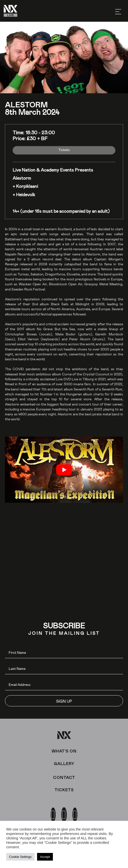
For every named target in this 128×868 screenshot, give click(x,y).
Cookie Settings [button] (20, 857)
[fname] (64, 653)
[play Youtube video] (64, 470)
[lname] (64, 669)
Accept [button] (45, 857)
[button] (64, 701)
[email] (64, 685)
